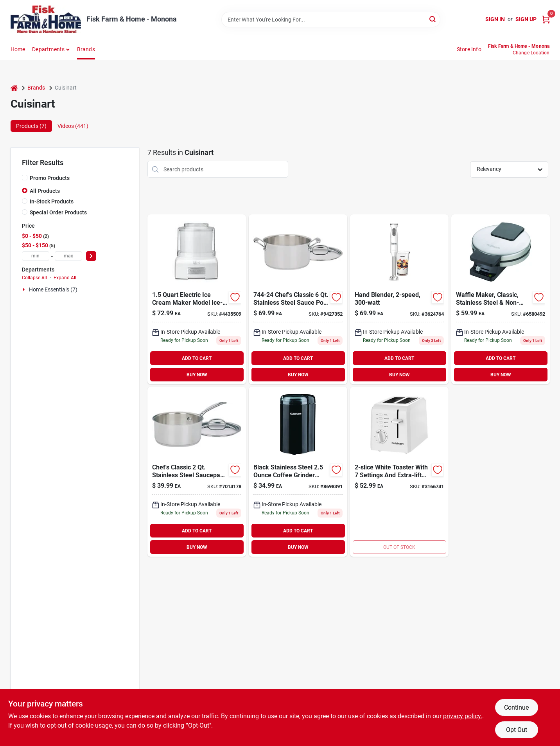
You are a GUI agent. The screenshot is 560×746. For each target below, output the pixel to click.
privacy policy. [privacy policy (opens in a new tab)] (463, 716)
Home (18, 49)
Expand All (65, 278)
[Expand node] (25, 289)
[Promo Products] (25, 178)
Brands (86, 49)
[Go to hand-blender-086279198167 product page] (399, 299)
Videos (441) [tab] (73, 126)
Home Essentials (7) (53, 289)
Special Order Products (58, 212)
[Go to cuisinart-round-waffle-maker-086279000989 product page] (501, 299)
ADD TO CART (197, 358)
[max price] (68, 256)
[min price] (36, 256)
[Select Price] (91, 256)
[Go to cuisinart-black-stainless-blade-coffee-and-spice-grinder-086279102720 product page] (298, 472)
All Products (45, 191)
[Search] (433, 19)
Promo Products (50, 178)
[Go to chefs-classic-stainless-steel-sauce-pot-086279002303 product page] (298, 299)
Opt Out (517, 730)
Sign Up (526, 19)
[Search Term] (331, 20)
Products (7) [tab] (31, 126)
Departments (48, 49)
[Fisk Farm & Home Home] (46, 19)
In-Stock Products (52, 201)
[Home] (14, 88)
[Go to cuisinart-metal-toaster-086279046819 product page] (399, 472)
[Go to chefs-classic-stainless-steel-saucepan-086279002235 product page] (197, 472)
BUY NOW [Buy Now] (197, 375)
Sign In (495, 19)
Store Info (469, 49)
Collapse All (34, 278)
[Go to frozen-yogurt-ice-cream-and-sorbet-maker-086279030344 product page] (197, 299)
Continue (516, 707)
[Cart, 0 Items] (546, 19)
